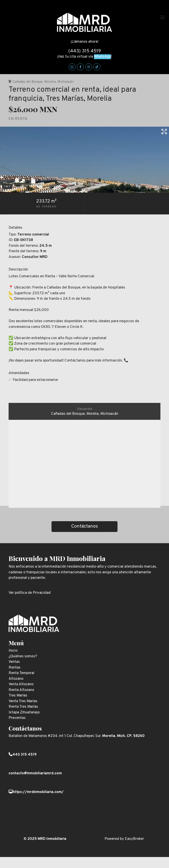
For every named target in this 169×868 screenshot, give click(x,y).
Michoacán (66, 82)
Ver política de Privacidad (30, 593)
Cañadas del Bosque (28, 82)
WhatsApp (102, 57)
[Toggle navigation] (162, 18)
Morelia (50, 82)
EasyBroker (134, 839)
